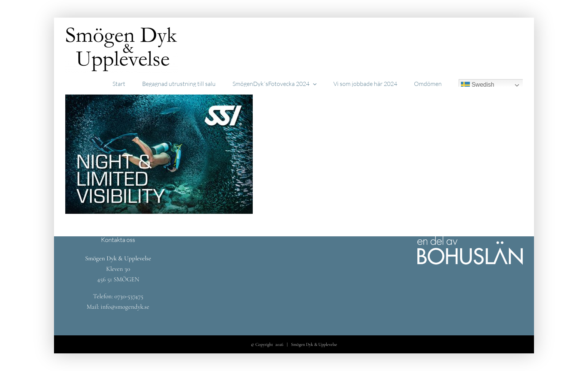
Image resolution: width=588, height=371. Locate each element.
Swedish (478, 85)
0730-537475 (129, 296)
